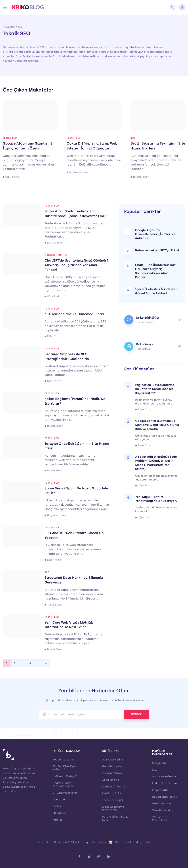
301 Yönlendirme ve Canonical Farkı (74, 314)
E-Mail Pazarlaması (165, 783)
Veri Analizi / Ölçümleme (161, 819)
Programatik (160, 790)
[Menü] (5, 7)
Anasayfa (9, 27)
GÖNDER (136, 714)
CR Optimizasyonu (65, 793)
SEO (20, 27)
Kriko (32, 787)
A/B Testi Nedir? (113, 760)
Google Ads (160, 763)
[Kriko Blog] (28, 7)
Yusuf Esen (54, 605)
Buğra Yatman (78, 173)
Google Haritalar (64, 800)
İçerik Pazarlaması (165, 777)
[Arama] (172, 7)
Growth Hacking (56, 255)
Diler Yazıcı (55, 336)
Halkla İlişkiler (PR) (165, 797)
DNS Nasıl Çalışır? (65, 776)
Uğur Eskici (13, 177)
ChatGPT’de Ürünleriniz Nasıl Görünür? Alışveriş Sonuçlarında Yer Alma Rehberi (76, 265)
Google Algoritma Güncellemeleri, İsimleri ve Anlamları (155, 234)
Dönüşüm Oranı (112, 773)
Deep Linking (111, 780)
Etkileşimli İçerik (114, 787)
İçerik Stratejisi (113, 800)
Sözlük (57, 806)
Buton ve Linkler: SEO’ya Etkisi (157, 250)
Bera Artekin (55, 243)
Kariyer (57, 820)
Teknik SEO (10, 138)
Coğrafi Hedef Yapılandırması (63, 785)
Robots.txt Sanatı (64, 760)
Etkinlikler (59, 813)
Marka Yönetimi (162, 804)
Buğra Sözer (141, 177)
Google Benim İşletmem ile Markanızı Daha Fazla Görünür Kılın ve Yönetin (157, 425)
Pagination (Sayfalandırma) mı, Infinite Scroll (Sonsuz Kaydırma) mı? (155, 389)
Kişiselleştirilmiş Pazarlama (113, 808)
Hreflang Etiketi (113, 793)
